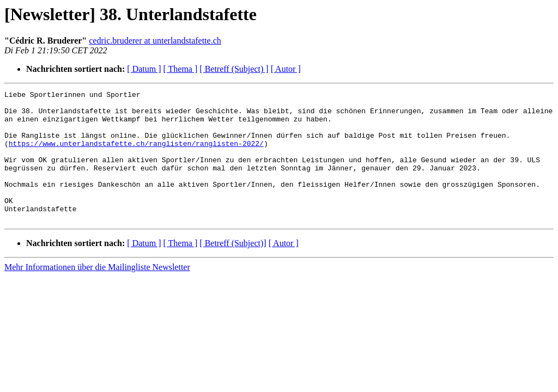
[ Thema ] (181, 69)
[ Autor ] (286, 69)
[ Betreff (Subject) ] (234, 69)
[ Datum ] (144, 69)
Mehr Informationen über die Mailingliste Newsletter (97, 293)
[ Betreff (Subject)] (233, 269)
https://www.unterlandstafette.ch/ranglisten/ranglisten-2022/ (136, 155)
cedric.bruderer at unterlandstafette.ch (155, 41)
